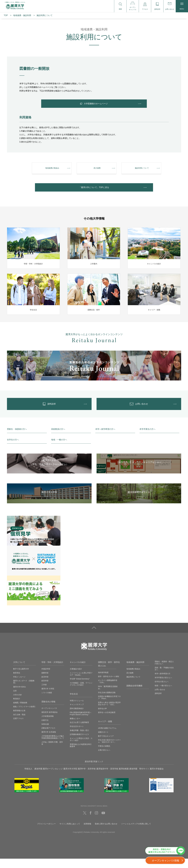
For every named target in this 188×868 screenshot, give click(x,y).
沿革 (15, 700)
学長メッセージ (19, 686)
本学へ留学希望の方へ (105, 438)
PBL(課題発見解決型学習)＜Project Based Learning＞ (81, 723)
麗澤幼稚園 (124, 778)
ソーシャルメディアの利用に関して (136, 833)
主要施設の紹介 (76, 678)
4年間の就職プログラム (107, 737)
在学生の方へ (13, 449)
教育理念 (17, 682)
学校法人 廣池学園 (33, 778)
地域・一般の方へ (59, 449)
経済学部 (45, 686)
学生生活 (74, 703)
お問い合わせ (160, 699)
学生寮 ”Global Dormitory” (80, 688)
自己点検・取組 (19, 724)
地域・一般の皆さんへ (163, 695)
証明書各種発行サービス (79, 744)
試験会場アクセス (48, 737)
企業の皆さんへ (104, 759)
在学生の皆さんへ (162, 691)
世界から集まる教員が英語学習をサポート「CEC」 (109, 713)
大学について (19, 672)
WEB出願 (45, 733)
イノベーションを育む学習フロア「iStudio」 (81, 683)
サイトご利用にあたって (70, 833)
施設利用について (133, 686)
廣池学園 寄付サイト (139, 778)
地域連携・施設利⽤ (22, 15)
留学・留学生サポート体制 (108, 686)
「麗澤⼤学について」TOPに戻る (94, 193)
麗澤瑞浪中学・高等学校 (107, 778)
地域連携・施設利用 (135, 672)
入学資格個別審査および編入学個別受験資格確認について (53, 746)
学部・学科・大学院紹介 (52, 672)
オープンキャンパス (49, 718)
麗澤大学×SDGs (20, 696)
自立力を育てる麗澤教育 (79, 732)
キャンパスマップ (77, 714)
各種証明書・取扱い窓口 (79, 740)
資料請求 (158, 703)
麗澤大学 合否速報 (49, 741)
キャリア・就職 (105, 731)
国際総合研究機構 (134, 695)
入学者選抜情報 (48, 725)
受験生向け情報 (48, 711)
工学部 (44, 694)
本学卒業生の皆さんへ (163, 687)
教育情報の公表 (19, 720)
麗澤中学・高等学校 (87, 778)
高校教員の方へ (58, 438)
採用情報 (87, 833)
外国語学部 (46, 678)
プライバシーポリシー (46, 833)
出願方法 (45, 729)
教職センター (75, 728)
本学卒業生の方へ (147, 438)
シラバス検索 (47, 702)
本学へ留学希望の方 (162, 683)
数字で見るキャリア (106, 745)
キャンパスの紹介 (78, 672)
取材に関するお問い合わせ (106, 833)
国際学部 (45, 682)
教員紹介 (17, 708)
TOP (6, 15)
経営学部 (45, 690)
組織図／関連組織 (20, 712)
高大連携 (130, 682)
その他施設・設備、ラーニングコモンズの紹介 (81, 693)
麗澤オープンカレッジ (53, 778)
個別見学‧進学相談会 (50, 722)
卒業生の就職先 (104, 755)
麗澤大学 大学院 (48, 698)
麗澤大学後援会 (157, 778)
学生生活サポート (77, 736)
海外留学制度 (103, 682)
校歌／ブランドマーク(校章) (24, 716)
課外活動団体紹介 (77, 718)
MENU (182, 6)
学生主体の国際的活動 (107, 702)
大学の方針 (18, 704)
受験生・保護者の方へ (17, 438)
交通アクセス (18, 728)
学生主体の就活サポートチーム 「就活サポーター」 (109, 750)
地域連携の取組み (133, 678)
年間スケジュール (77, 710)
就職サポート (103, 741)
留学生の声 (102, 718)
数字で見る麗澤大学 (21, 678)
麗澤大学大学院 (70, 778)
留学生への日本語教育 (107, 722)
